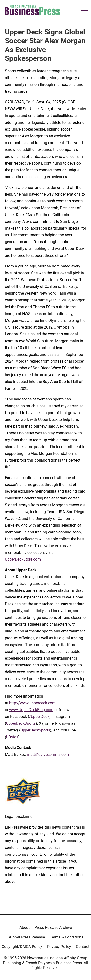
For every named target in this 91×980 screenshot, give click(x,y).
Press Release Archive (53, 927)
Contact (83, 947)
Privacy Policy (59, 947)
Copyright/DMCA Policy (22, 947)
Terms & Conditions (66, 937)
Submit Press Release (26, 937)
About (25, 927)
